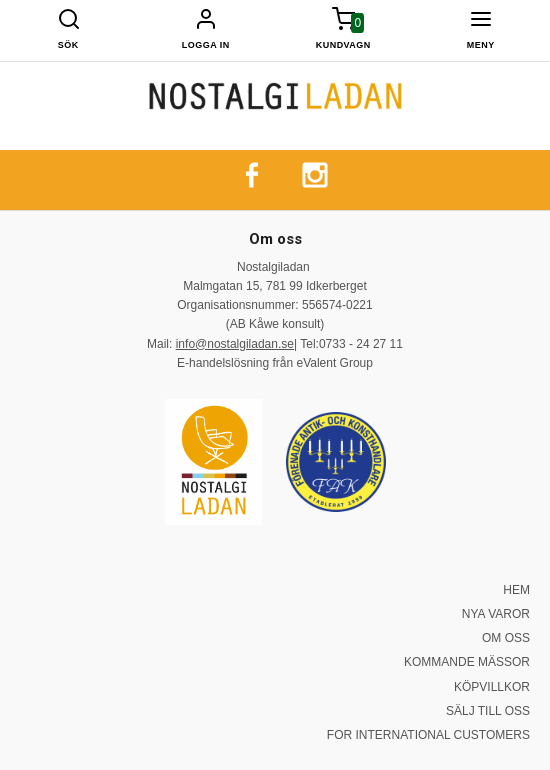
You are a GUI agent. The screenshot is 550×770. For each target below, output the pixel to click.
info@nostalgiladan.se (235, 344)
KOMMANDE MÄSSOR (467, 662)
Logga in (206, 45)
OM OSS (506, 638)
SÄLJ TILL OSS (488, 711)
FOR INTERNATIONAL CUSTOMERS (428, 735)
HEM (516, 590)
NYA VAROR (496, 614)
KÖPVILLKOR (492, 687)
